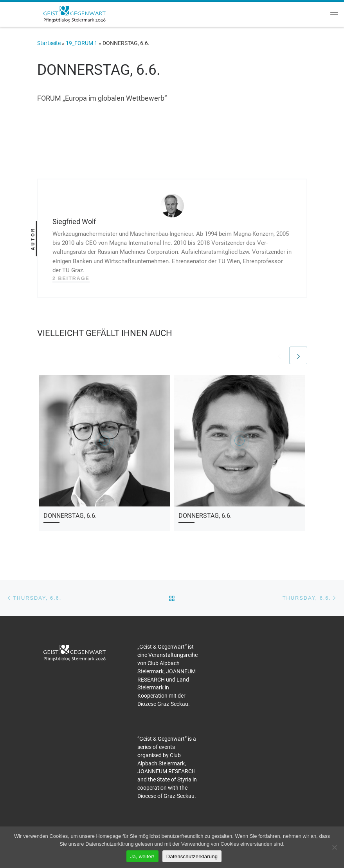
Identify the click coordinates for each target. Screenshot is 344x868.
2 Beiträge (71, 278)
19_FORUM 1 (82, 43)
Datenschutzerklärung (192, 856)
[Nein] (334, 847)
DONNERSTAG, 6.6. (70, 516)
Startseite (49, 43)
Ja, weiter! (142, 856)
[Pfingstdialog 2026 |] (74, 13)
